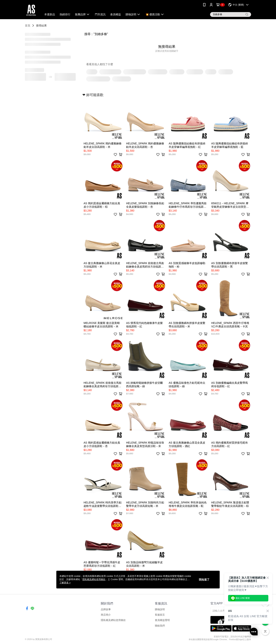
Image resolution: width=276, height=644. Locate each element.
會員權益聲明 (162, 620)
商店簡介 (106, 615)
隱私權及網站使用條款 (113, 620)
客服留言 (160, 615)
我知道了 (204, 580)
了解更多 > (65, 583)
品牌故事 (106, 609)
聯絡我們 (160, 626)
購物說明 (160, 609)
